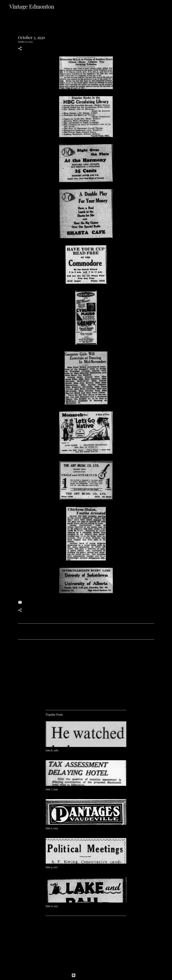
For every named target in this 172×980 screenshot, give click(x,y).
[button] (20, 49)
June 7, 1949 (52, 789)
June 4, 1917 (52, 867)
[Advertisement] (86, 673)
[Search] (59, 6)
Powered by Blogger (86, 975)
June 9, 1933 (52, 906)
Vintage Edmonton (32, 6)
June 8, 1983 (52, 750)
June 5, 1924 (52, 828)
